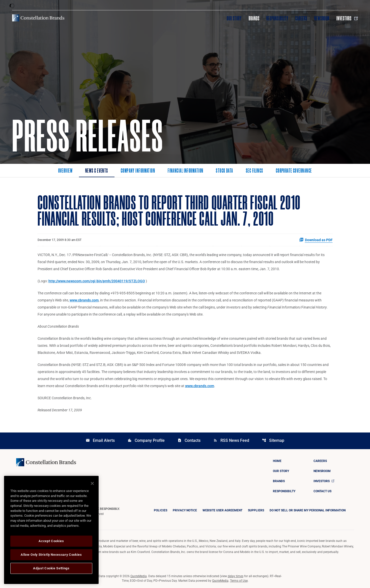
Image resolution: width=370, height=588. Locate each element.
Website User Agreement (222, 510)
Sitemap (273, 440)
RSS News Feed (231, 440)
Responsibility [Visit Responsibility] (277, 18)
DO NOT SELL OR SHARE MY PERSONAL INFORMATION (308, 510)
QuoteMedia (139, 576)
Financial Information (186, 171)
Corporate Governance (294, 171)
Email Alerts (100, 440)
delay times (236, 576)
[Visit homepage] (38, 18)
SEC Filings (255, 171)
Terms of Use (239, 581)
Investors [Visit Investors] (347, 18)
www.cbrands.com (84, 300)
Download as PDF (316, 240)
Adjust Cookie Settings (51, 568)
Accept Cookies (51, 541)
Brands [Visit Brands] (254, 18)
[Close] (92, 483)
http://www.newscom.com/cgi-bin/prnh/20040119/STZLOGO (97, 281)
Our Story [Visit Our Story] (234, 18)
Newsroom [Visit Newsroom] (322, 18)
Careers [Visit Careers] (301, 18)
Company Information (138, 171)
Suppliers (256, 510)
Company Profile (146, 440)
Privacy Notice (185, 510)
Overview (66, 171)
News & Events (97, 171)
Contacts (189, 440)
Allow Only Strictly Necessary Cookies (51, 555)
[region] (51, 530)
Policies (161, 510)
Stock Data (224, 171)
